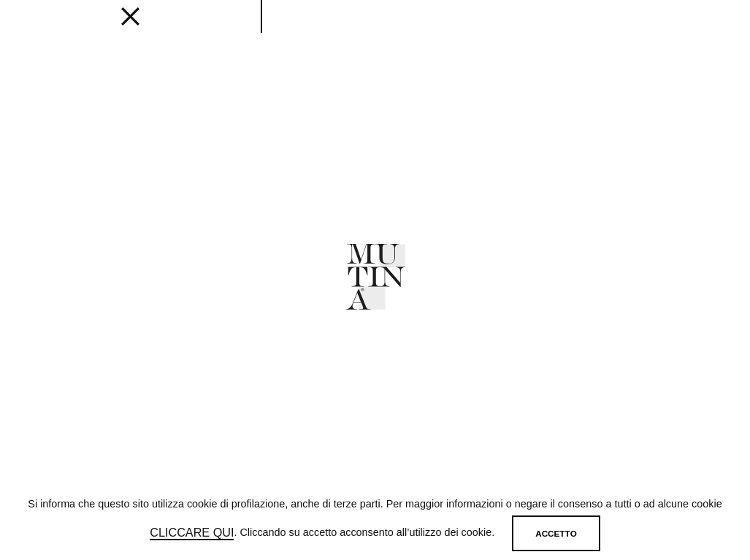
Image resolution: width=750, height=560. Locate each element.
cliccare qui (192, 533)
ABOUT (445, 30)
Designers (337, 30)
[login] (660, 27)
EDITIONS (200, 30)
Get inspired (265, 30)
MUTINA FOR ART (512, 30)
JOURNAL (397, 30)
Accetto (556, 533)
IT (698, 30)
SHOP (575, 30)
